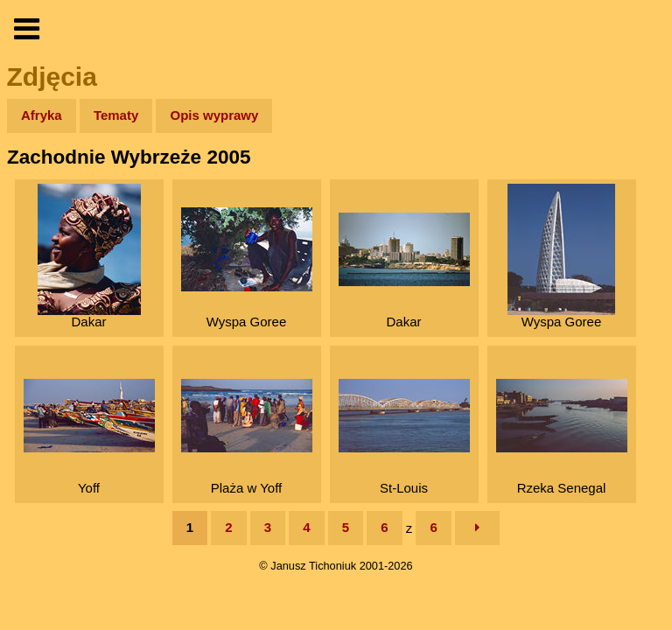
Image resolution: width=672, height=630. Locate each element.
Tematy (116, 115)
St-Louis (404, 437)
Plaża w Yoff (247, 437)
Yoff (89, 437)
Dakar (89, 256)
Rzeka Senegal (562, 437)
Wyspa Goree (247, 268)
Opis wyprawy (214, 115)
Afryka (42, 115)
